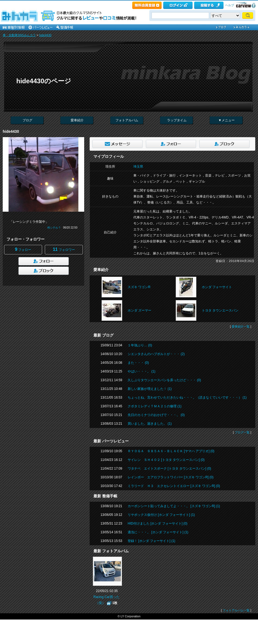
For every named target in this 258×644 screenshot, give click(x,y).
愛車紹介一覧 (241, 326)
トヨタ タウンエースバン (220, 310)
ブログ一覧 (242, 432)
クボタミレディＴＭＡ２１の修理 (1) (155, 406)
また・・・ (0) (138, 363)
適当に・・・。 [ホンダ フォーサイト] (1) (158, 532)
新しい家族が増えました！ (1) (150, 389)
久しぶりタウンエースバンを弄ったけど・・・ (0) (164, 380)
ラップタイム (177, 120)
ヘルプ (230, 5)
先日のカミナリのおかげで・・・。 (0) (156, 415)
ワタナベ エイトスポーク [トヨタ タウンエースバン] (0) (169, 469)
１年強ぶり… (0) (140, 345)
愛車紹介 (77, 120)
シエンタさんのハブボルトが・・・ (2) (156, 354)
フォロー (23, 249)
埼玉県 (138, 167)
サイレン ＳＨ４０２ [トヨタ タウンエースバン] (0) (166, 460)
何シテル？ (54, 228)
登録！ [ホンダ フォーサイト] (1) (151, 541)
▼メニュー (226, 120)
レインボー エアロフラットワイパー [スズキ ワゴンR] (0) (171, 477)
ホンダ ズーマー (139, 310)
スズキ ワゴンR (139, 287)
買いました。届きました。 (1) (150, 424)
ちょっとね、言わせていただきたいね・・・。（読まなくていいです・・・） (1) (187, 398)
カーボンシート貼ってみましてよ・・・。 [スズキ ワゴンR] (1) (174, 506)
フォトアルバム (127, 120)
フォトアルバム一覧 (236, 610)
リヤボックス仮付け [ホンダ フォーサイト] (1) (161, 515)
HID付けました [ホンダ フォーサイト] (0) (158, 523)
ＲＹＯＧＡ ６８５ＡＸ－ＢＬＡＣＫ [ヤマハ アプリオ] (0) (171, 451)
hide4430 (45, 35)
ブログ (27, 120)
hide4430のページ (44, 81)
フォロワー (64, 249)
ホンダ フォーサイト (217, 287)
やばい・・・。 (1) (141, 371)
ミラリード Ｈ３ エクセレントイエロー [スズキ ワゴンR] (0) (174, 486)
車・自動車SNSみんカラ (19, 35)
